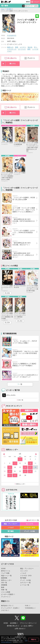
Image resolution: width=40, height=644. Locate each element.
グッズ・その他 (29, 531)
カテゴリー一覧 (34, 520)
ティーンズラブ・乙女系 (9, 608)
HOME (3, 569)
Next (36, 454)
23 (25, 471)
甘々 (36, 47)
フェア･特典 (5, 573)
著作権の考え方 (12, 626)
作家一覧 (4, 590)
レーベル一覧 (25, 585)
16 (25, 467)
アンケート (31, 58)
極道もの (10, 47)
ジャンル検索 (6, 592)
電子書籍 (9, 9)
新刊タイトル (6, 571)
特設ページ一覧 (6, 576)
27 (10, 475)
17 (30, 467)
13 (10, 467)
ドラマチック (12, 49)
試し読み (7, 293)
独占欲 (30, 47)
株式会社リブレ (6, 606)
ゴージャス (22, 49)
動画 (3, 587)
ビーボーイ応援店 (7, 594)
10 (30, 463)
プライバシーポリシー (27, 623)
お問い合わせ (19, 629)
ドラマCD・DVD (29, 528)
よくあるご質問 (26, 626)
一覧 (21, 384)
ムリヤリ (23, 47)
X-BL (27, 606)
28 (15, 475)
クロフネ (4, 610)
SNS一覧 (21, 400)
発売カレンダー (21, 484)
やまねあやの (12, 35)
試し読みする (12, 58)
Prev (4, 454)
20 (10, 471)
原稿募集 (4, 585)
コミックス (29, 524)
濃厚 (29, 49)
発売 (28, 2)
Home (3, 9)
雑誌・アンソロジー (11, 524)
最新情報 (4, 578)
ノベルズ (11, 528)
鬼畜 (17, 47)
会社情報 (13, 623)
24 (30, 471)
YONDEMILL (29, 608)
